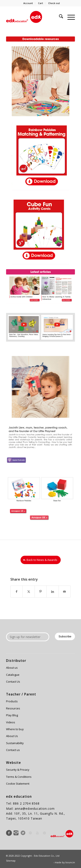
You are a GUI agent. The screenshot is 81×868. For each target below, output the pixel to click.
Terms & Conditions (19, 777)
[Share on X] (29, 592)
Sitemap (11, 861)
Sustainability (15, 743)
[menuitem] (28, 3)
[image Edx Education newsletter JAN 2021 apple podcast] (18, 458)
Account (28, 3)
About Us (12, 736)
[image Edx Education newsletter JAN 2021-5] (58, 327)
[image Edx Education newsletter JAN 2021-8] (23, 289)
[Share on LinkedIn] (52, 592)
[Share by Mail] (65, 592)
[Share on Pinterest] (41, 592)
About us (12, 668)
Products (12, 701)
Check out (54, 3)
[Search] (59, 17)
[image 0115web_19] (18, 510)
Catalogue (13, 675)
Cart (40, 3)
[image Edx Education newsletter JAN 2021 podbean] (42, 458)
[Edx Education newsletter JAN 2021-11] (41, 155)
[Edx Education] (34, 17)
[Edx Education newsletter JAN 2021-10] (40, 230)
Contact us (13, 750)
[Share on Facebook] (17, 592)
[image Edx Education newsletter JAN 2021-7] (58, 289)
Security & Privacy (18, 770)
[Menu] (69, 17)
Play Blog (12, 715)
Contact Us (13, 682)
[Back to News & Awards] (41, 560)
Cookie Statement (18, 784)
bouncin (70, 862)
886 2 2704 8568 (26, 803)
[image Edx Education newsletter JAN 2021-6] (23, 327)
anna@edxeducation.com (35, 809)
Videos (11, 722)
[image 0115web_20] (42, 510)
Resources (13, 708)
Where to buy (15, 729)
